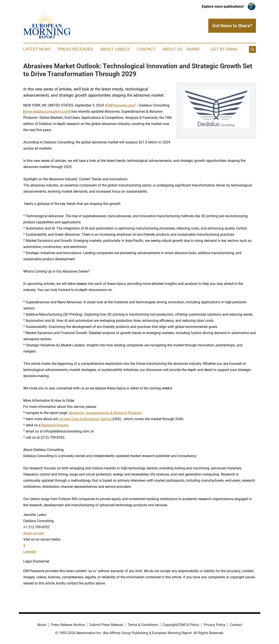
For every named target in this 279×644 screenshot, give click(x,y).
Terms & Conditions (143, 625)
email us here (34, 533)
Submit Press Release (106, 625)
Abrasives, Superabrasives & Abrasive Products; (106, 413)
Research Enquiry (55, 425)
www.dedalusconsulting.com (47, 111)
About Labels (115, 49)
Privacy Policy (215, 625)
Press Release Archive (68, 625)
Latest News (37, 49)
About (42, 625)
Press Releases (75, 49)
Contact (146, 49)
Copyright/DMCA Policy (181, 625)
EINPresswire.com (120, 105)
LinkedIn (30, 552)
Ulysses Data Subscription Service (85, 419)
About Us (173, 49)
